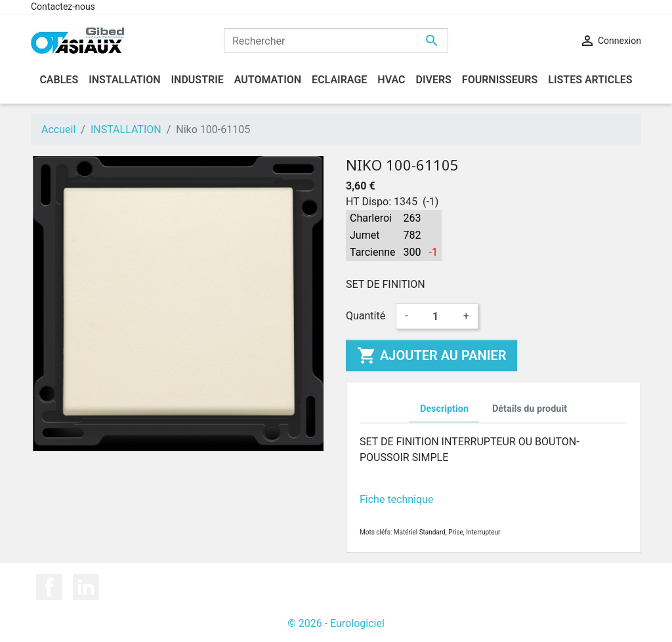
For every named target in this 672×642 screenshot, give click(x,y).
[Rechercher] (336, 41)
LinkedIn (86, 587)
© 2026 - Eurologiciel (336, 623)
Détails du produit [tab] (530, 409)
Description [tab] (444, 409)
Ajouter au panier (431, 355)
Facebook (49, 587)
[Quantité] (436, 316)
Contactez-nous (63, 7)
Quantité (366, 316)
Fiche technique (396, 499)
